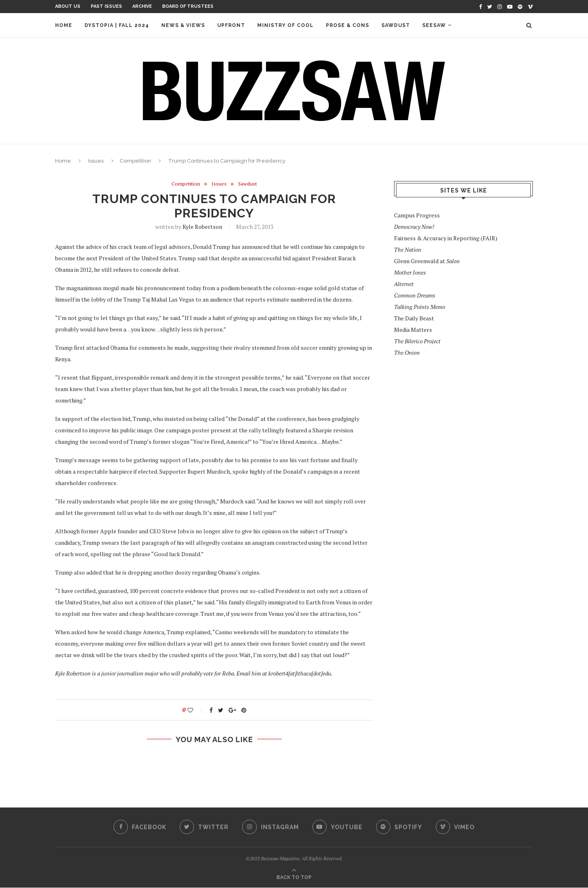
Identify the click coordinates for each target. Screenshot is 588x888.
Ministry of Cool (285, 25)
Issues (96, 161)
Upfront (231, 25)
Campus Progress (417, 215)
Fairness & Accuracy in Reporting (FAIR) (446, 238)
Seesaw (434, 25)
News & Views (183, 25)
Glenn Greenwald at (427, 261)
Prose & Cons (347, 25)
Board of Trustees (188, 6)
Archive (142, 6)
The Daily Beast (414, 318)
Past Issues (106, 6)
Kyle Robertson (202, 227)
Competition (135, 161)
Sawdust (396, 25)
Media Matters (413, 330)
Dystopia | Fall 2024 (117, 25)
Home (64, 25)
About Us (68, 6)
